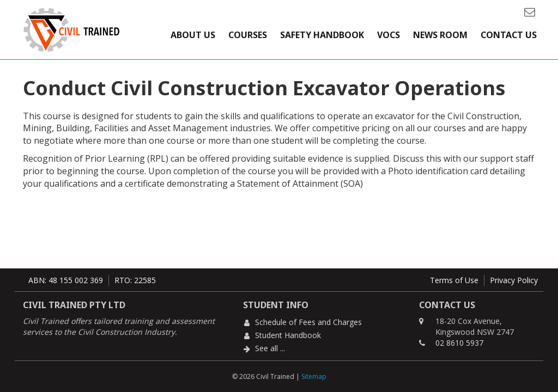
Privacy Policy (514, 280)
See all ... (270, 348)
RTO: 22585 (135, 280)
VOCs (389, 35)
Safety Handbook (322, 35)
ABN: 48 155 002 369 (66, 280)
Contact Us (509, 35)
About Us (193, 35)
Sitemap (314, 376)
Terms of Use (454, 280)
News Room (440, 35)
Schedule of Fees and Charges (308, 322)
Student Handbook (288, 335)
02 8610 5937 (459, 343)
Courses (248, 35)
